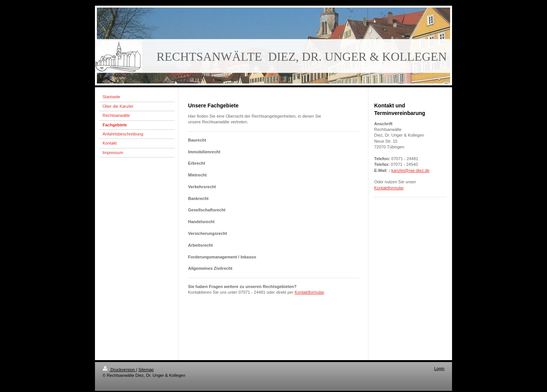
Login (439, 368)
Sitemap (146, 370)
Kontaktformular (309, 292)
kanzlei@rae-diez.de (410, 170)
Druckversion (119, 370)
